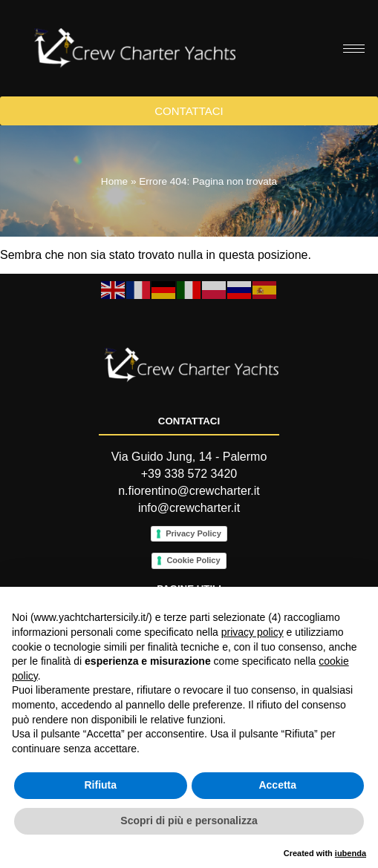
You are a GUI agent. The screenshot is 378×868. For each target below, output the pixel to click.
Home (114, 181)
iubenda (351, 853)
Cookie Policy (193, 560)
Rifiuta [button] (100, 785)
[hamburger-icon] (354, 49)
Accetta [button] (277, 785)
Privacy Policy (193, 533)
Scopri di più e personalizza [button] (189, 821)
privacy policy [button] (252, 632)
